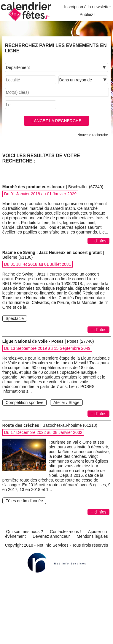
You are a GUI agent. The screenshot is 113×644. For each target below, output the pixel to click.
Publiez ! (87, 15)
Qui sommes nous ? (24, 532)
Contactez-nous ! (66, 532)
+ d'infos (98, 241)
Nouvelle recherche (93, 135)
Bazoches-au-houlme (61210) (70, 425)
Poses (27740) (81, 341)
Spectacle (15, 318)
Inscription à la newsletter (87, 7)
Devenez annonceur (51, 536)
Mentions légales (92, 536)
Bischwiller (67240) (86, 187)
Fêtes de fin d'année (24, 501)
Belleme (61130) (18, 257)
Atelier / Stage (66, 402)
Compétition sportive (25, 402)
